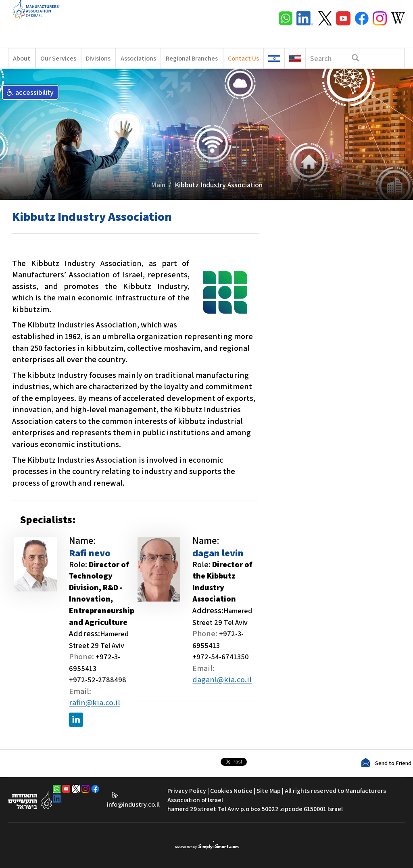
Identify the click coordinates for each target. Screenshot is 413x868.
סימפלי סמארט (207, 845)
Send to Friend (393, 763)
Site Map (269, 791)
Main (158, 185)
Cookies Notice (231, 791)
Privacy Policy (187, 791)
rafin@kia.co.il (95, 702)
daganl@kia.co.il (222, 679)
